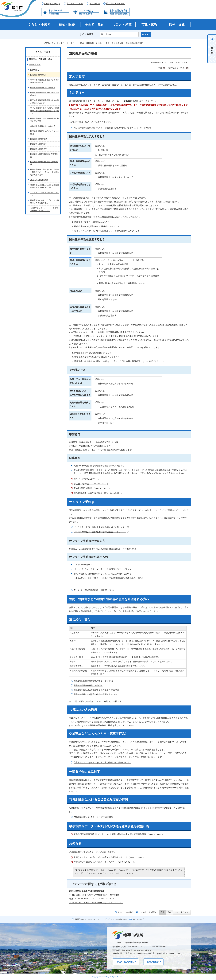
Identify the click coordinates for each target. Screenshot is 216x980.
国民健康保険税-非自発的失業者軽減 (44, 155)
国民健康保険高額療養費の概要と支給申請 (93, 681)
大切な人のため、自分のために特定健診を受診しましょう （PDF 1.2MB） (109, 857)
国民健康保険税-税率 (39, 149)
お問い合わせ (153, 962)
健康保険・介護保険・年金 (98, 43)
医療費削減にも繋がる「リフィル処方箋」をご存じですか (45, 202)
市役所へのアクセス (125, 962)
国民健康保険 (117, 43)
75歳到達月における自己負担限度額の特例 (93, 817)
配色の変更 (95, 4)
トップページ (62, 43)
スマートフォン (182, 912)
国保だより (35, 70)
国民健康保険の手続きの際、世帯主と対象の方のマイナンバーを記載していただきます (45, 172)
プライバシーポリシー (117, 919)
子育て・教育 (94, 25)
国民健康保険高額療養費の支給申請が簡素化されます (45, 102)
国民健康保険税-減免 (39, 144)
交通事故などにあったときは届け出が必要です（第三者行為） (102, 762)
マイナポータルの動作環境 (94, 590)
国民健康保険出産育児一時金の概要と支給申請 (95, 694)
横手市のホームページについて (88, 919)
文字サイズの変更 (75, 4)
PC (169, 912)
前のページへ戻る (125, 912)
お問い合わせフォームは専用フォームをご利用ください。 (96, 902)
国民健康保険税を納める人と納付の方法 (45, 133)
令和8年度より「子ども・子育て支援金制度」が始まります (44, 209)
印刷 (160, 68)
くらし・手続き (39, 25)
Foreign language (52, 4)
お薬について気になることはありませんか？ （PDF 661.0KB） (104, 862)
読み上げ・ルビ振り (116, 4)
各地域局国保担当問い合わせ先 (43, 126)
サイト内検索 (87, 34)
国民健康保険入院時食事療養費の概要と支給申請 (96, 690)
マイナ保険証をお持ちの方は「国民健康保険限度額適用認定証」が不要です (45, 111)
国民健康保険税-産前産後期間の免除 (44, 163)
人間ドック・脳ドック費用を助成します (45, 194)
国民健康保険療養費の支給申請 (88, 685)
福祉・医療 (67, 25)
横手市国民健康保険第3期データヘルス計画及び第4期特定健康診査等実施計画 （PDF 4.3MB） (119, 834)
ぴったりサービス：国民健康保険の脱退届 (101, 532)
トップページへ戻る (147, 912)
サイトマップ (138, 919)
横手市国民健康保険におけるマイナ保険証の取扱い (45, 81)
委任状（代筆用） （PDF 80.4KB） (91, 484)
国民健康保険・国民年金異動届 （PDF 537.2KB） (98, 493)
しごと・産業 (122, 25)
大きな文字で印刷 (176, 68)
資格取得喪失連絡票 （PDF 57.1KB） (92, 488)
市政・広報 (149, 25)
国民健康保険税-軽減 (39, 139)
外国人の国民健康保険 (39, 180)
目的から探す (212, 49)
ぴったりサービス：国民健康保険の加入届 (101, 527)
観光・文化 (177, 25)
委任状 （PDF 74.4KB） (86, 479)
